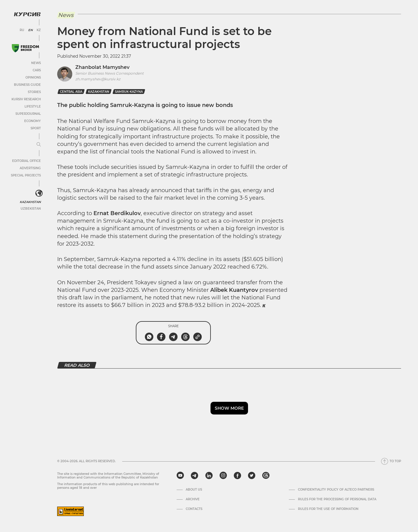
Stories (34, 92)
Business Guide (27, 85)
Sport (36, 128)
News (36, 63)
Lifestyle (33, 106)
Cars (37, 70)
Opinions (33, 77)
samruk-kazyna (129, 92)
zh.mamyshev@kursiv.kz (98, 79)
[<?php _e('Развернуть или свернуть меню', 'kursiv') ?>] (39, 193)
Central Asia (71, 92)
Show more (229, 408)
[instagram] (223, 476)
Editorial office (26, 161)
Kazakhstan (30, 202)
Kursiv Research (26, 99)
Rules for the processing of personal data (337, 499)
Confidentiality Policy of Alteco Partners (336, 490)
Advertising (30, 168)
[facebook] (237, 476)
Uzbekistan (31, 209)
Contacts (194, 509)
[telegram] (194, 476)
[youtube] (180, 476)
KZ (39, 30)
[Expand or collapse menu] (39, 145)
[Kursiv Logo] (27, 14)
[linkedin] (209, 476)
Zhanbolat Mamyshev (102, 67)
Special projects (26, 175)
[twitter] (252, 476)
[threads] (266, 476)
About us (194, 490)
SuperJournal (28, 114)
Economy (33, 121)
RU (22, 30)
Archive (193, 499)
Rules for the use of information (328, 509)
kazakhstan (99, 92)
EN (30, 30)
